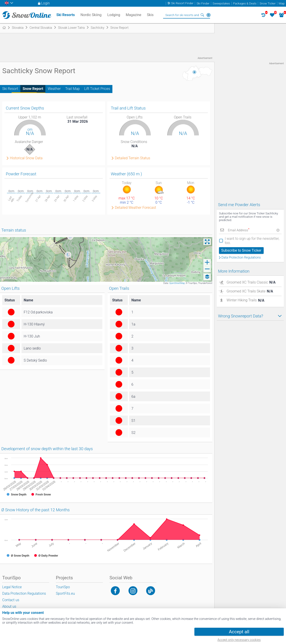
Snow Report (33, 89)
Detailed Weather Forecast (136, 208)
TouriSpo (63, 587)
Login (45, 3)
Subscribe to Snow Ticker (241, 250)
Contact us (11, 600)
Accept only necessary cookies (239, 640)
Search (202, 15)
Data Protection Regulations (241, 258)
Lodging (114, 15)
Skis (150, 15)
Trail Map (73, 89)
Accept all (239, 632)
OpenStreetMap (177, 283)
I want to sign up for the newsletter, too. (252, 241)
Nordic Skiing (91, 15)
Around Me (208, 15)
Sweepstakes (221, 3)
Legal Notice (12, 587)
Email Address (239, 230)
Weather (54, 89)
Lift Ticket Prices (97, 89)
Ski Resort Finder (182, 3)
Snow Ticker (268, 3)
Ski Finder (203, 3)
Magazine (134, 15)
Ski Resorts (66, 15)
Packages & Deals (245, 3)
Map (282, 3)
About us (9, 606)
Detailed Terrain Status (132, 158)
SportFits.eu (65, 593)
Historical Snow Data (26, 158)
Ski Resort (10, 89)
